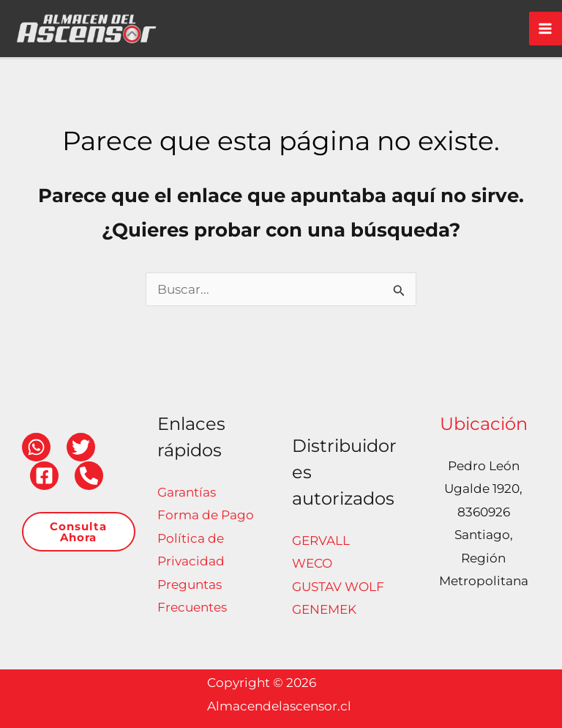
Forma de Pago (206, 515)
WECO (312, 563)
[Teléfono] (89, 476)
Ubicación (484, 424)
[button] (79, 532)
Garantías (187, 492)
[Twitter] (81, 447)
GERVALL (321, 541)
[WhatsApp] (36, 447)
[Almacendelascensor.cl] (59, 21)
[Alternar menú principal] (546, 23)
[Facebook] (44, 476)
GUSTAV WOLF (338, 587)
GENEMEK (324, 609)
